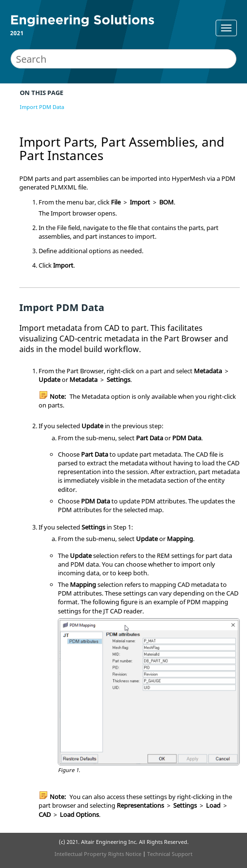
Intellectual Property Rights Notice (98, 854)
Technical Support (170, 854)
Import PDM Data (42, 107)
